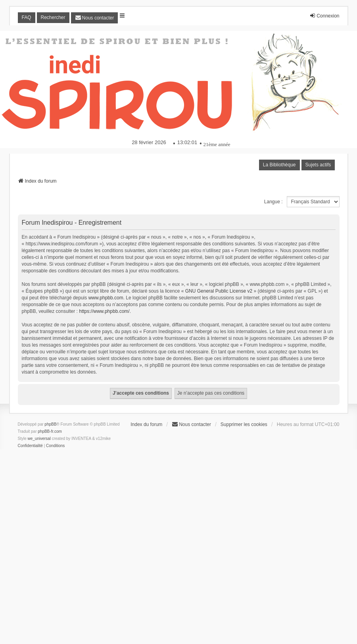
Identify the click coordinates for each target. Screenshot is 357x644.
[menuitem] (95, 18)
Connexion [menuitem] (324, 16)
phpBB (50, 424)
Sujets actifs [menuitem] (318, 165)
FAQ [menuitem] (27, 17)
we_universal (39, 439)
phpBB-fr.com (50, 431)
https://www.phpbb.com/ (104, 311)
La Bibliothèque (279, 165)
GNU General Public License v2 (219, 291)
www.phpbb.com (106, 298)
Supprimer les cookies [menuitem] (244, 424)
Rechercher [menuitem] (53, 17)
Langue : (274, 202)
